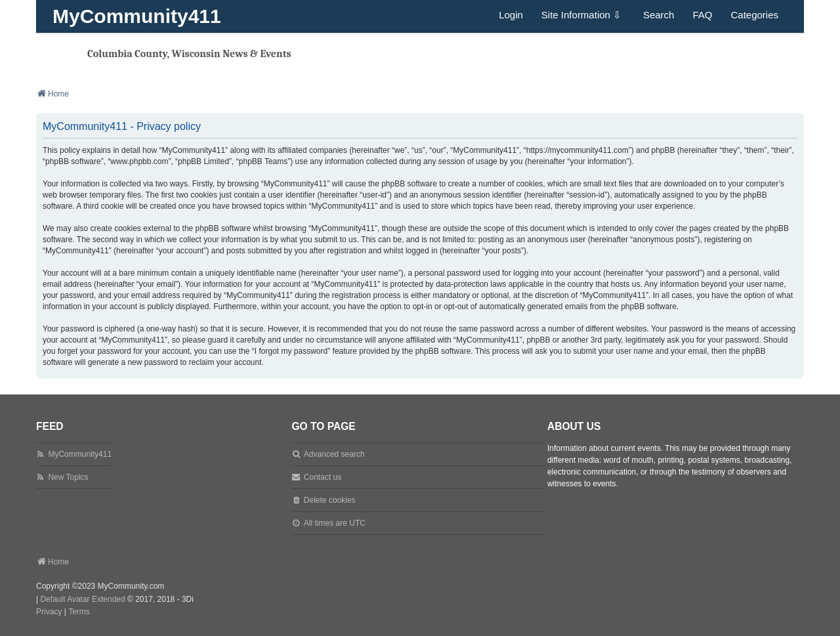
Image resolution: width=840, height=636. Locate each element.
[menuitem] (49, 612)
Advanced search (334, 454)
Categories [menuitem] (754, 15)
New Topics (68, 477)
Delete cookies (330, 500)
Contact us (323, 477)
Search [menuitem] (659, 15)
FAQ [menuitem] (702, 15)
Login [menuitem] (511, 15)
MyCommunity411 (137, 16)
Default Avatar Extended (82, 599)
